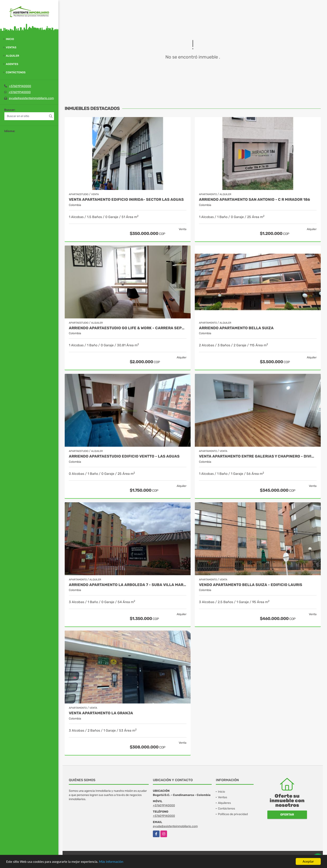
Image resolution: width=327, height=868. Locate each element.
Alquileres (224, 803)
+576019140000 (20, 86)
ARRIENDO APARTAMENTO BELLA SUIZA (236, 328)
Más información (111, 862)
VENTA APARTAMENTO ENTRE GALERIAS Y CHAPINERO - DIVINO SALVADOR (258, 456)
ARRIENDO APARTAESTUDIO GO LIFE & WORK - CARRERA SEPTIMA (128, 328)
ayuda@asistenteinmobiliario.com (31, 98)
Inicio (10, 39)
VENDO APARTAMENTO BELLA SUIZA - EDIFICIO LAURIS (251, 585)
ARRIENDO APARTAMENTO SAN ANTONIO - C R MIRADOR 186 (255, 200)
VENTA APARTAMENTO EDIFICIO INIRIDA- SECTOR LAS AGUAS (126, 200)
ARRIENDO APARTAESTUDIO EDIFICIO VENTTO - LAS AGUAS (124, 456)
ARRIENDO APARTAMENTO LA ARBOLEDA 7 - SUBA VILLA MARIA (128, 585)
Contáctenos (16, 72)
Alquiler (13, 56)
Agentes (12, 64)
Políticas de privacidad (233, 814)
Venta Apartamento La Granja (101, 713)
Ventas (11, 47)
